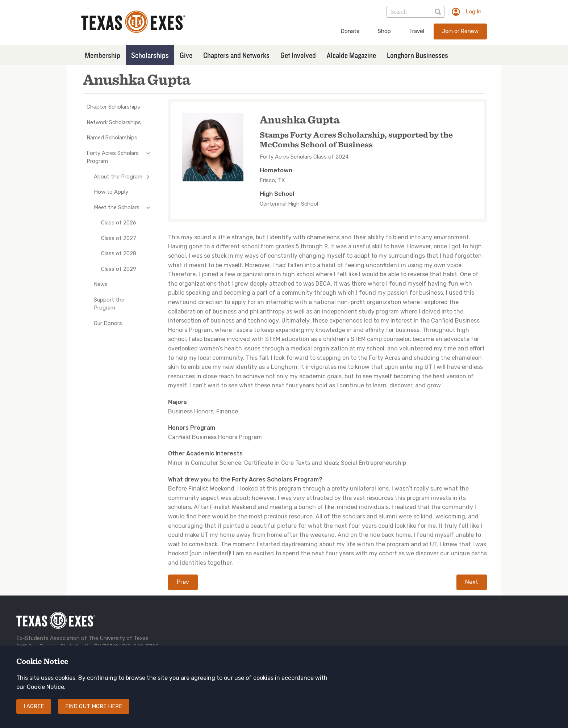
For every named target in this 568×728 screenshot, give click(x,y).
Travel (417, 31)
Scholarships (150, 55)
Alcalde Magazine (351, 55)
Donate (350, 31)
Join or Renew (460, 31)
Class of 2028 (119, 253)
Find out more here (94, 714)
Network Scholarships (114, 122)
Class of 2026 (119, 223)
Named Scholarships (112, 138)
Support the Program (109, 304)
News (101, 284)
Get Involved (298, 55)
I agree (34, 714)
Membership (103, 55)
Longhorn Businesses (417, 55)
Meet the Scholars (117, 207)
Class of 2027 (119, 238)
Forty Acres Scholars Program (113, 157)
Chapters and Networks (236, 55)
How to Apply (111, 192)
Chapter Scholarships (113, 107)
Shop (384, 31)
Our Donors (108, 323)
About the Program (118, 177)
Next (472, 582)
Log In (473, 12)
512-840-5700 (140, 647)
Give (186, 55)
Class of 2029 (119, 269)
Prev (183, 582)
